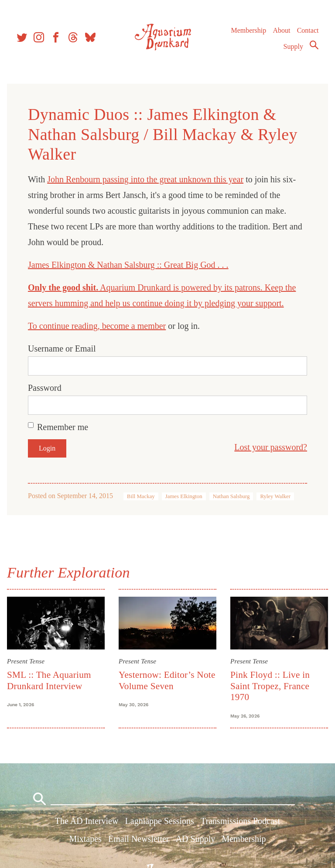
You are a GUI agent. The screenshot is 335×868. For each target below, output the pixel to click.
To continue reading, (65, 326)
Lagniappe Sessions (160, 821)
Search (314, 45)
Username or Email (62, 349)
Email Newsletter (138, 839)
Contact (308, 30)
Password (45, 388)
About (281, 30)
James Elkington (184, 496)
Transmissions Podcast (240, 821)
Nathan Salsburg (231, 496)
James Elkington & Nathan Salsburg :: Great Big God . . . (128, 265)
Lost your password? (271, 447)
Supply (293, 46)
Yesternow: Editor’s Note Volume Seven (167, 680)
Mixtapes (85, 839)
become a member (134, 326)
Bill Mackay (141, 496)
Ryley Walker (275, 496)
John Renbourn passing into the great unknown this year (145, 179)
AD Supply (196, 839)
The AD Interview (87, 821)
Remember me (63, 427)
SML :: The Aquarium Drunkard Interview (49, 680)
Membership (248, 30)
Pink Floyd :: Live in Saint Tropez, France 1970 (270, 686)
